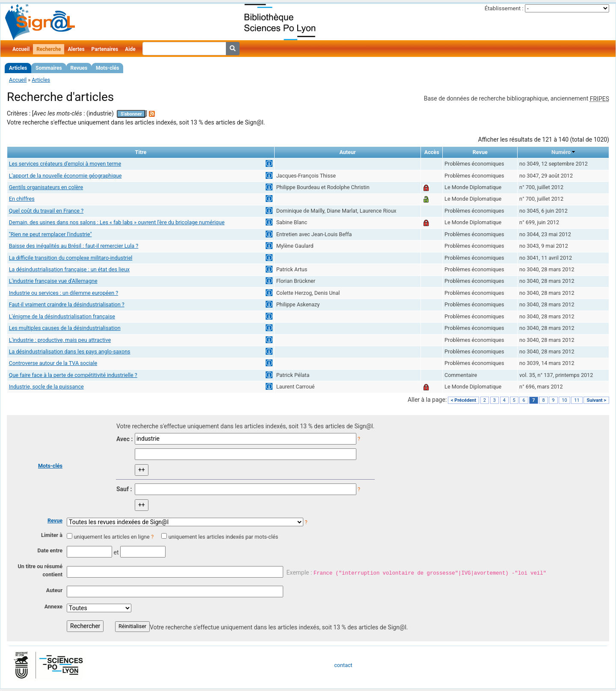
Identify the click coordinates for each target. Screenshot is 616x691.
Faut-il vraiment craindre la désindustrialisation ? (67, 304)
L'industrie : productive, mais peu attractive (60, 340)
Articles (18, 68)
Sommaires (49, 68)
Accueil (21, 49)
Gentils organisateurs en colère (46, 187)
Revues (79, 68)
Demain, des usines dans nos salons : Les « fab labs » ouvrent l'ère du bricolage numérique (117, 222)
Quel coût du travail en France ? (46, 211)
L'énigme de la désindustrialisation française (62, 316)
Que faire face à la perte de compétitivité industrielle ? (73, 375)
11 (577, 400)
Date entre (50, 550)
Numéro (561, 152)
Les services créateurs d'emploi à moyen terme (65, 164)
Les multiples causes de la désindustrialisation (65, 328)
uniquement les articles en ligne (111, 537)
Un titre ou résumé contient (40, 570)
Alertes (76, 49)
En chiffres (22, 199)
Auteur (54, 590)
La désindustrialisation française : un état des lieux (69, 269)
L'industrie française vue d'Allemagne (53, 281)
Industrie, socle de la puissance (46, 387)
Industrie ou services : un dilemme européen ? (64, 293)
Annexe (53, 606)
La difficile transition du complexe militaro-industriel (71, 258)
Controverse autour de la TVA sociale (53, 363)
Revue (55, 520)
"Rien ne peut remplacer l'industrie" (50, 234)
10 (564, 400)
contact (343, 665)
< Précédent (463, 400)
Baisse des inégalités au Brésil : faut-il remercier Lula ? (74, 246)
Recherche (49, 49)
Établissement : (504, 8)
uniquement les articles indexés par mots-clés (223, 537)
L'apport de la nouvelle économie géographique (65, 176)
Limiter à (52, 535)
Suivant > (596, 400)
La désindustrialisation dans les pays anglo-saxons (70, 351)
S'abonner (131, 114)
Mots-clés (107, 68)
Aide (130, 49)
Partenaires (105, 49)
